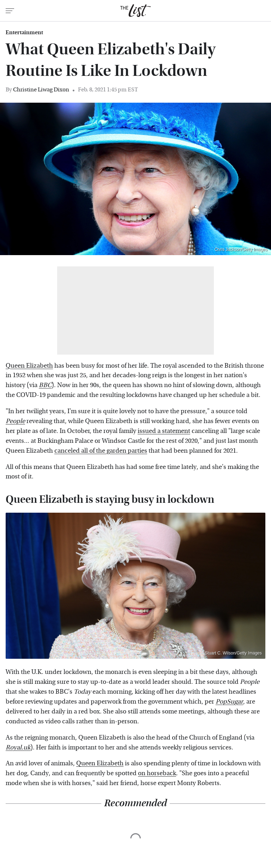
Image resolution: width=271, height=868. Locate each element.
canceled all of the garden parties (101, 451)
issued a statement (164, 431)
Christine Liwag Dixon (41, 89)
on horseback (157, 773)
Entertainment (24, 32)
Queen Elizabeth (29, 366)
